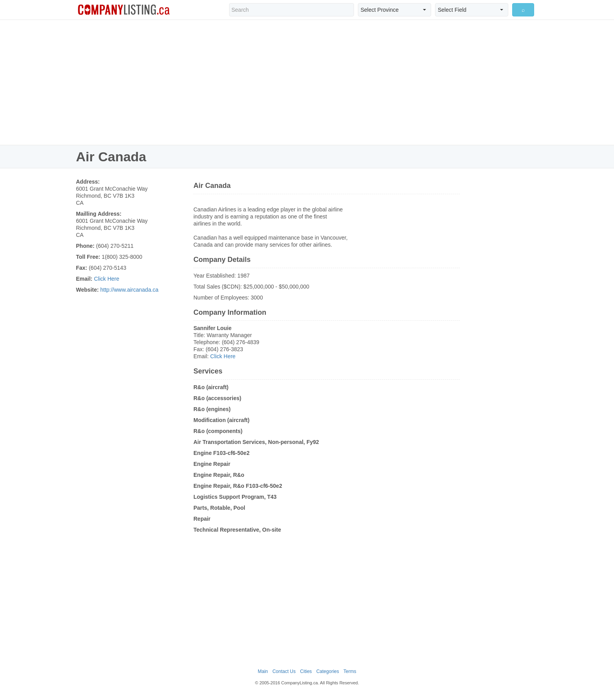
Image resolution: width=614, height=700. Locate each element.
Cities (306, 671)
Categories (328, 671)
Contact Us (284, 671)
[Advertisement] (307, 82)
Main (263, 671)
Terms (350, 671)
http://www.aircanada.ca (129, 290)
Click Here (107, 279)
